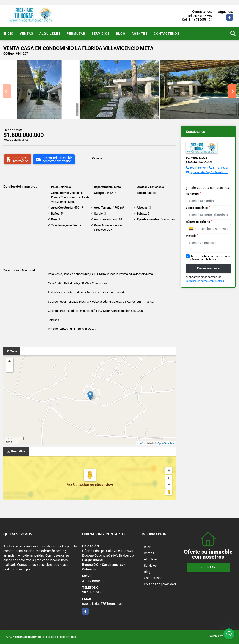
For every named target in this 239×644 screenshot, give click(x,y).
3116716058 (198, 20)
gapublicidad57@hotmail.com (209, 172)
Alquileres (50, 33)
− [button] (10, 369)
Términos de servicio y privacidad (205, 281)
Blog (121, 33)
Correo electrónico (198, 208)
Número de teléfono (199, 222)
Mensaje (192, 236)
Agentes (140, 33)
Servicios (101, 33)
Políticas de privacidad (160, 584)
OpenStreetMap (166, 443)
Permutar (76, 33)
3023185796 (203, 16)
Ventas (26, 33)
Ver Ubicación (78, 485)
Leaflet (141, 443)
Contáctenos (167, 33)
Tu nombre (193, 194)
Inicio (8, 33)
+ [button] (10, 362)
